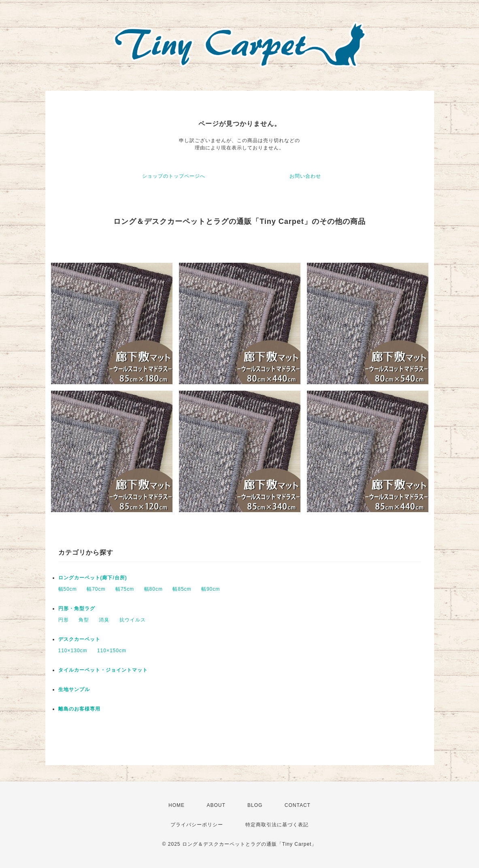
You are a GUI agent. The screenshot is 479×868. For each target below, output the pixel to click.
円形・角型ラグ (77, 608)
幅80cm (153, 589)
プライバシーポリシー (197, 825)
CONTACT (298, 805)
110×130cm (73, 651)
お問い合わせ (305, 176)
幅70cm (96, 589)
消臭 (104, 620)
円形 (64, 620)
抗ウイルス (133, 620)
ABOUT (216, 805)
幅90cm (211, 589)
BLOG (255, 805)
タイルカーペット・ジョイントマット (103, 670)
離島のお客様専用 (79, 709)
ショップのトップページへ (174, 176)
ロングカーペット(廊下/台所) (93, 578)
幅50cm (68, 589)
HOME (177, 805)
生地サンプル (74, 689)
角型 (84, 620)
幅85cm (182, 589)
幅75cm (125, 589)
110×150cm (112, 651)
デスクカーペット (79, 639)
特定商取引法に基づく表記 (277, 825)
